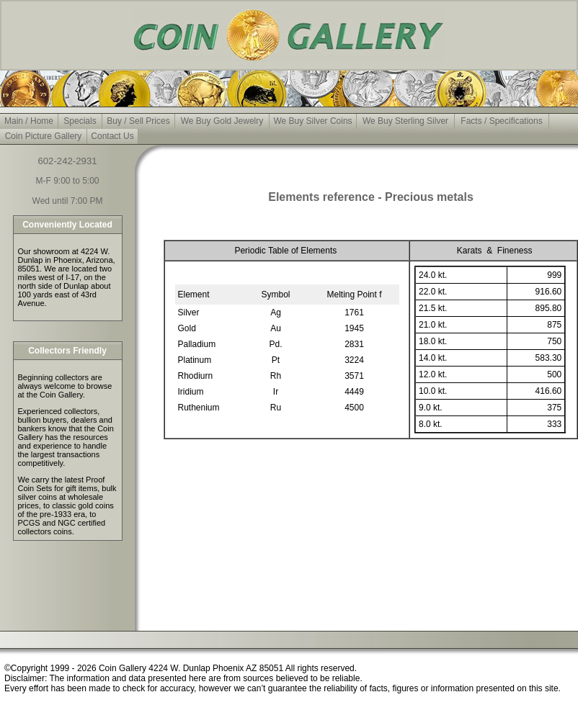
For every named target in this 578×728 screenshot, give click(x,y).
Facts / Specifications (501, 121)
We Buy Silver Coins (312, 121)
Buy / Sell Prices (138, 121)
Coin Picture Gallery (44, 136)
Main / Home (29, 121)
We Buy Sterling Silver (405, 121)
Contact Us (112, 136)
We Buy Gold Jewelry (222, 121)
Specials (80, 121)
